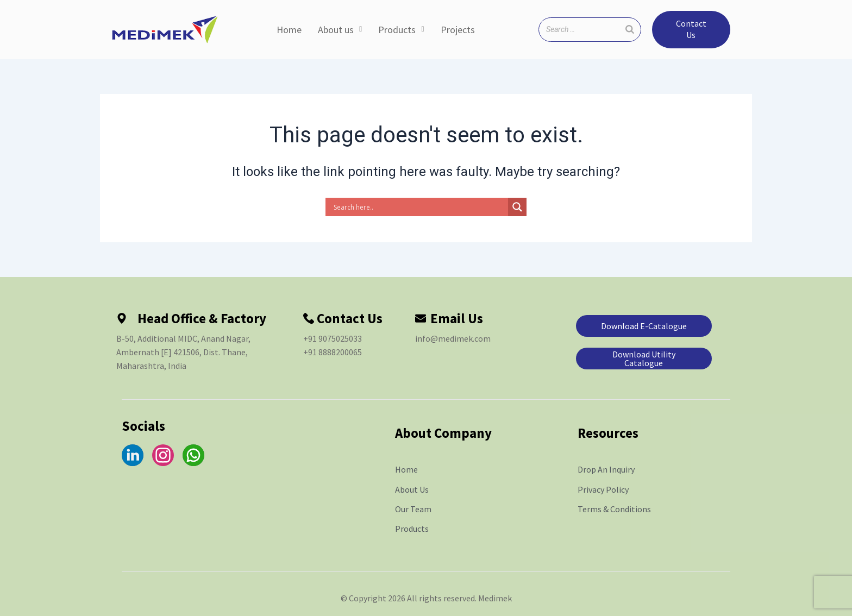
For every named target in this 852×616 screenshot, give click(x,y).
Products (401, 30)
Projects (458, 30)
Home (289, 30)
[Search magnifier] (517, 207)
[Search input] (419, 207)
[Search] (630, 30)
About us (340, 30)
